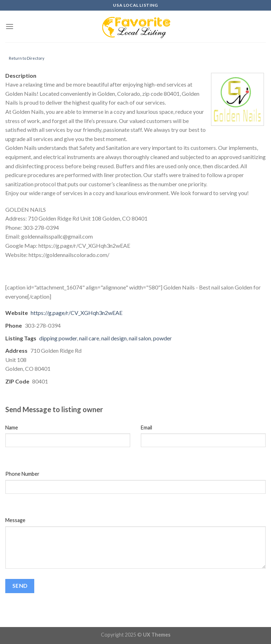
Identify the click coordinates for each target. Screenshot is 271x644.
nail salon (140, 338)
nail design (114, 338)
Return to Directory (27, 58)
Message (15, 520)
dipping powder (58, 338)
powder (162, 338)
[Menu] (10, 26)
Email (146, 428)
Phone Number (22, 474)
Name (12, 428)
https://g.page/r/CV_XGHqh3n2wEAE (77, 313)
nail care (89, 338)
